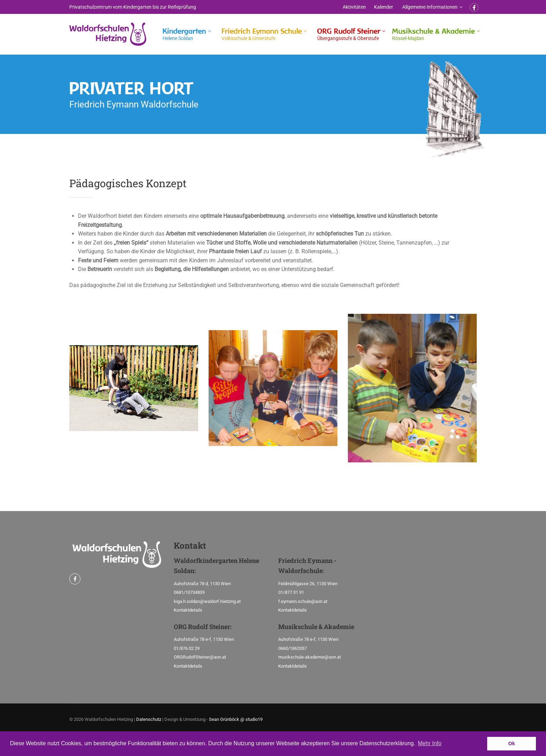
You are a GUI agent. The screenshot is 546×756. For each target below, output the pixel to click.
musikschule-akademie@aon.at (310, 657)
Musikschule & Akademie (434, 34)
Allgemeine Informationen (430, 7)
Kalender (384, 7)
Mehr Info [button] (430, 743)
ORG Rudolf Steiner (349, 34)
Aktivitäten (354, 7)
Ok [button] (512, 743)
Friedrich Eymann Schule (262, 34)
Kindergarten (184, 34)
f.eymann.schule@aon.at (303, 601)
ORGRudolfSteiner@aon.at (200, 657)
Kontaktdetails (188, 610)
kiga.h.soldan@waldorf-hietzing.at (207, 601)
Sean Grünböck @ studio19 (236, 719)
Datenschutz (149, 719)
